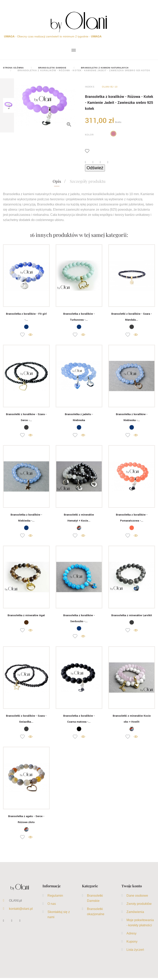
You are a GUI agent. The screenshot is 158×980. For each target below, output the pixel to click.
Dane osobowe (137, 897)
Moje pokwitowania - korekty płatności (140, 925)
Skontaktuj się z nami (59, 916)
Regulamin (55, 897)
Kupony (132, 943)
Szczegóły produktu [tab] (88, 181)
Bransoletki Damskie (95, 900)
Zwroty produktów (139, 906)
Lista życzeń (135, 952)
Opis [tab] (57, 181)
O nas (52, 906)
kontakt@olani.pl (21, 911)
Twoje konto (132, 888)
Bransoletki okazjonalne (96, 913)
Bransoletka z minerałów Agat (26, 616)
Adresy (131, 935)
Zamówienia (135, 914)
